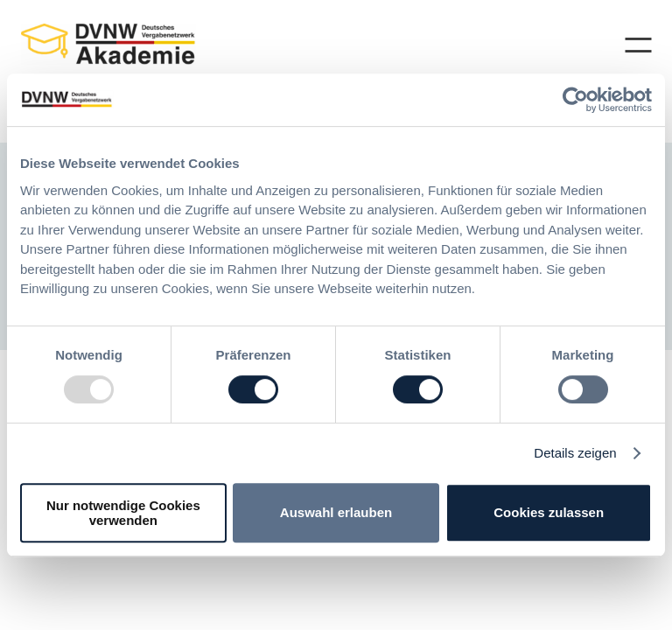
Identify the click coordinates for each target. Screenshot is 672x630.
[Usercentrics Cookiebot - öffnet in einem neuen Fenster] (575, 100)
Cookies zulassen (549, 512)
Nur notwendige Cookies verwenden (123, 513)
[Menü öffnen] (631, 45)
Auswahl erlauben (336, 512)
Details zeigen (575, 453)
